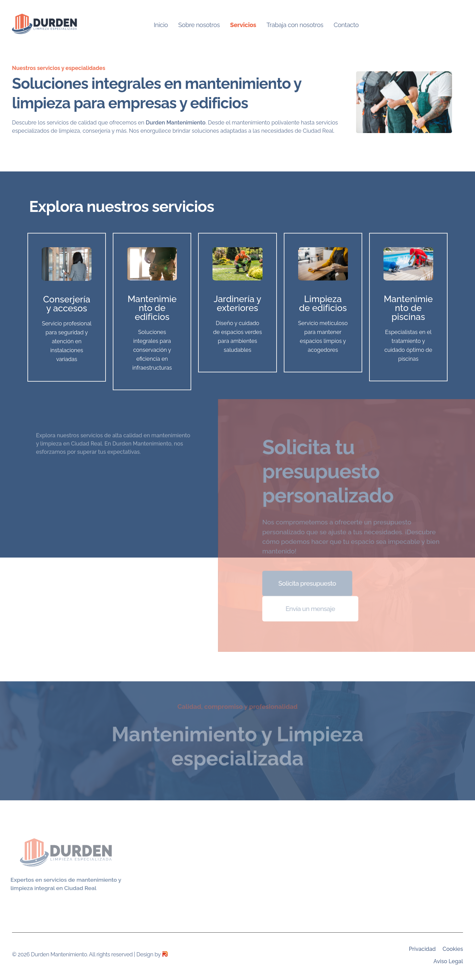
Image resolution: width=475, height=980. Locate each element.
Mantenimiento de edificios (152, 308)
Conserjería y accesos (67, 304)
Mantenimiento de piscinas (408, 308)
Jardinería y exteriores (238, 303)
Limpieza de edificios (323, 303)
